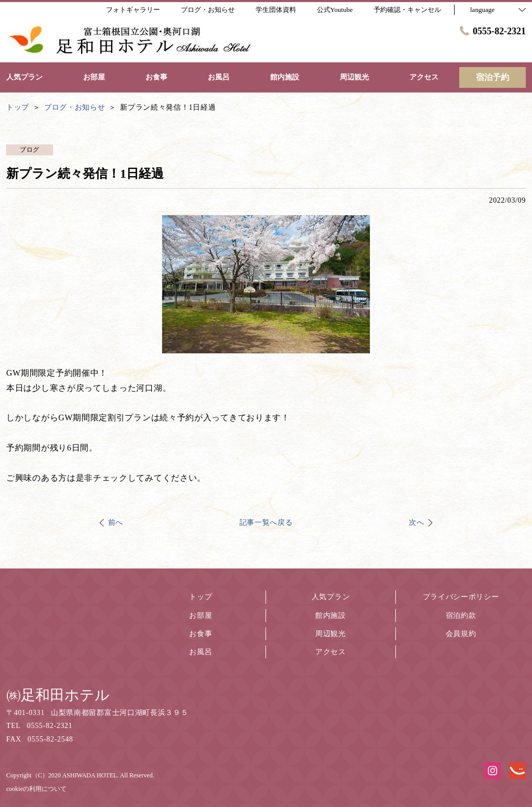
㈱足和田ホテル (58, 695)
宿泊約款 (461, 616)
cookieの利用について (36, 789)
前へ (116, 522)
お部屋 (201, 616)
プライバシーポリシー (461, 597)
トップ (201, 597)
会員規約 (461, 634)
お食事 (201, 634)
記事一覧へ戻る (266, 522)
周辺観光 (331, 634)
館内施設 (331, 616)
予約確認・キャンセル (407, 10)
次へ (416, 522)
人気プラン (331, 597)
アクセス (331, 652)
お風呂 (201, 652)
